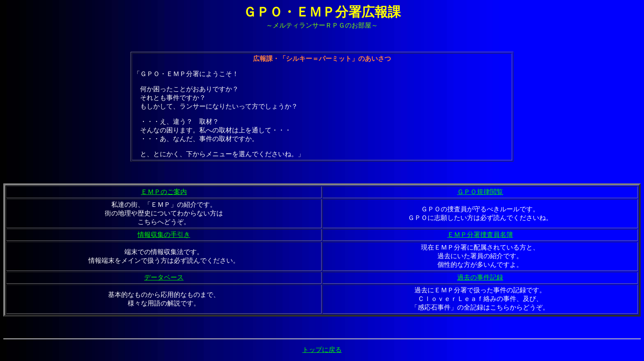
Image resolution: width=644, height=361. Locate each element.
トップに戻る (322, 350)
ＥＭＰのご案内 (164, 192)
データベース (164, 277)
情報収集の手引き (164, 235)
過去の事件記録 (480, 277)
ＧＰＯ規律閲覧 (480, 192)
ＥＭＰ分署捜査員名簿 (480, 235)
